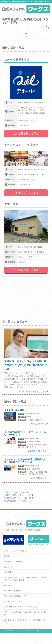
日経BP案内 (9, 572)
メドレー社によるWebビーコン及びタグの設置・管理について (26, 613)
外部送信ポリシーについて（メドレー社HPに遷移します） (25, 621)
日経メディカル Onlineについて (16, 562)
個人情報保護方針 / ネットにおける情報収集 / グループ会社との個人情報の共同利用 (26, 579)
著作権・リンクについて (13, 601)
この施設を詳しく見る (26, 134)
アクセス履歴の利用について (15, 596)
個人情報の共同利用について (15, 591)
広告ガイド (8, 567)
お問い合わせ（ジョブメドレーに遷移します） (22, 607)
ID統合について (10, 585)
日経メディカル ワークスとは (15, 551)
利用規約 (8, 556)
